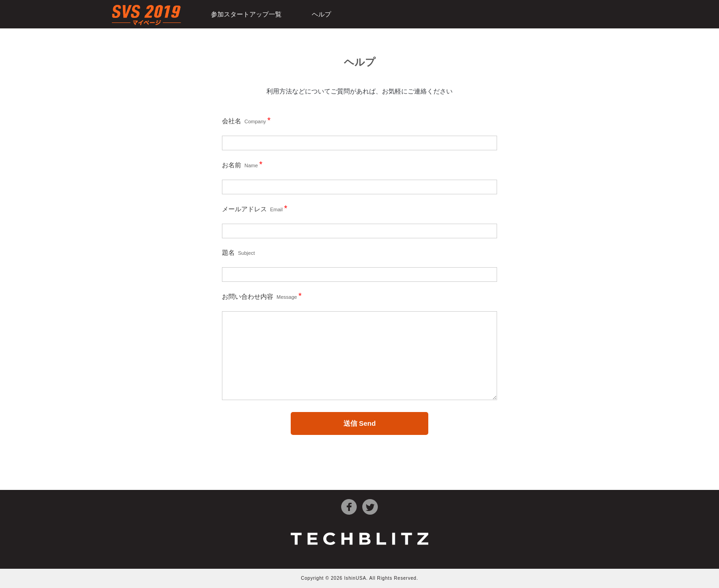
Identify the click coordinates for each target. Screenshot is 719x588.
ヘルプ (321, 14)
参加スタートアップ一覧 (246, 14)
